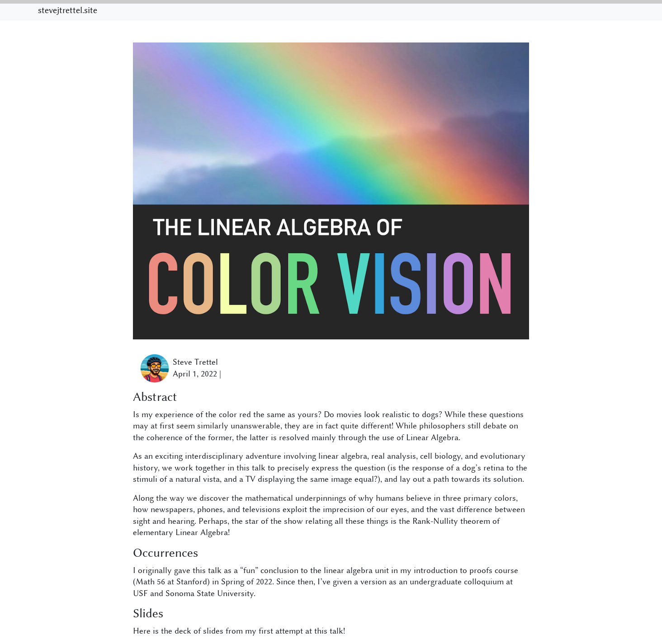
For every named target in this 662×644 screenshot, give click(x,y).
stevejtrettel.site (68, 10)
